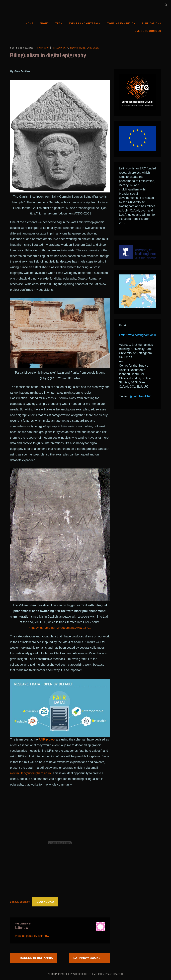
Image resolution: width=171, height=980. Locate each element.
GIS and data (61, 48)
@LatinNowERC (141, 396)
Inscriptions (78, 48)
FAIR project (47, 740)
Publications (151, 23)
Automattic (116, 974)
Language (93, 48)
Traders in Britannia (36, 958)
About (44, 23)
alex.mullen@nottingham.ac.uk (31, 773)
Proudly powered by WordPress (67, 974)
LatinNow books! (88, 958)
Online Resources (148, 31)
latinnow (43, 48)
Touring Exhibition (121, 23)
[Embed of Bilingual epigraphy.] (60, 843)
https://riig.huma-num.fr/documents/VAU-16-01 (60, 628)
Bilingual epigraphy (20, 902)
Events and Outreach (85, 23)
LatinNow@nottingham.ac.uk (138, 335)
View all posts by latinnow (32, 936)
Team (59, 23)
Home (29, 23)
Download (45, 902)
